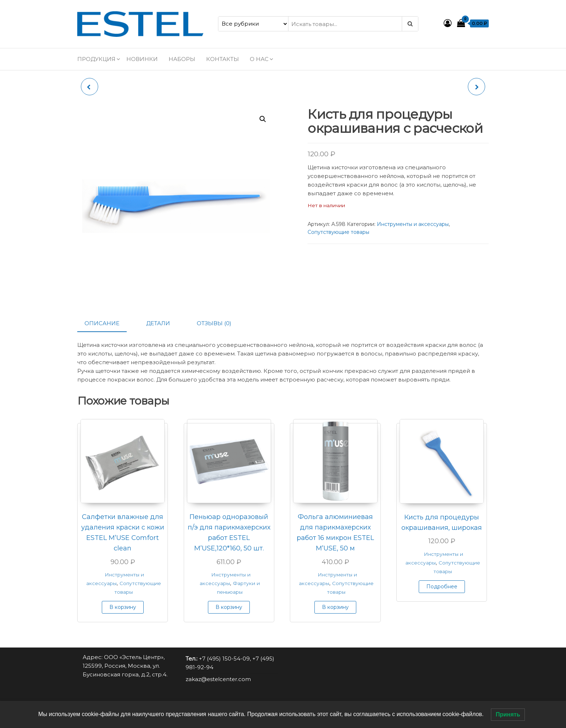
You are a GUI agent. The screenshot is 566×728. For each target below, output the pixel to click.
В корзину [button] (123, 607)
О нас (259, 59)
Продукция (96, 59)
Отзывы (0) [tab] (214, 323)
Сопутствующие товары (338, 232)
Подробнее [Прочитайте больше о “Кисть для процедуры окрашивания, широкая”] (442, 587)
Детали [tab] (158, 323)
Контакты (223, 59)
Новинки (142, 59)
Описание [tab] (102, 323)
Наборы (182, 59)
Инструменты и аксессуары (413, 224)
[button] (263, 119)
